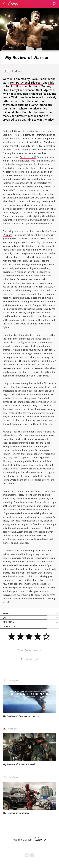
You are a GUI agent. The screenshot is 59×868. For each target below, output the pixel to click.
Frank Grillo (8, 139)
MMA (35, 105)
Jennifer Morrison (43, 135)
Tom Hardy (17, 83)
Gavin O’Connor (40, 79)
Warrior (7, 79)
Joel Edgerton (34, 83)
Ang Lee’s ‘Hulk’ (28, 157)
